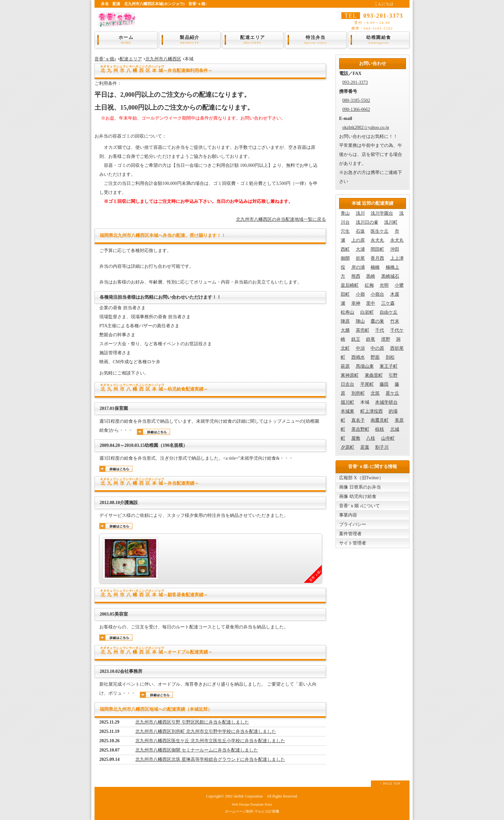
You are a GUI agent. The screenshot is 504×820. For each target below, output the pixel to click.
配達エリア (253, 40)
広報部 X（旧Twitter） (361, 478)
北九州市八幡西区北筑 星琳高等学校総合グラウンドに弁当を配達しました (210, 759)
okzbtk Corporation (248, 796)
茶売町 (363, 330)
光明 (384, 285)
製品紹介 (190, 40)
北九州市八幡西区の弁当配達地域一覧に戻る (281, 219)
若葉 (365, 447)
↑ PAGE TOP (390, 784)
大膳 (345, 330)
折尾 (360, 258)
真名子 (358, 420)
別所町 (358, 393)
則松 (390, 357)
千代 (380, 330)
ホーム (126, 40)
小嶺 (360, 294)
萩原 (345, 366)
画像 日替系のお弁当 (360, 487)
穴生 (345, 231)
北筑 (375, 393)
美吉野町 (360, 429)
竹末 (395, 321)
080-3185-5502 (356, 100)
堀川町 (347, 402)
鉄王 (356, 339)
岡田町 (377, 249)
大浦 (360, 249)
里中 (371, 303)
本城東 (347, 411)
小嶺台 (377, 294)
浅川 (360, 213)
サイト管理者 (353, 543)
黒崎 (371, 276)
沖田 (395, 249)
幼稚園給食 (379, 40)
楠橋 (375, 267)
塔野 (386, 339)
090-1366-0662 (356, 109)
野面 (375, 357)
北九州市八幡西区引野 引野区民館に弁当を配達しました (192, 722)
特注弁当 (316, 40)
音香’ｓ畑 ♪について (360, 506)
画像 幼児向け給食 (358, 496)
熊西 (356, 276)
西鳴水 (358, 357)
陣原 (345, 321)
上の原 (358, 240)
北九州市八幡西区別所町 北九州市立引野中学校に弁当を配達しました (206, 731)
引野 (393, 375)
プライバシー (353, 524)
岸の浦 (358, 267)
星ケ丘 (392, 393)
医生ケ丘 (380, 231)
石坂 (360, 231)
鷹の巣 (377, 321)
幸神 (356, 303)
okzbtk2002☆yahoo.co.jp (366, 127)
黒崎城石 (390, 276)
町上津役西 (372, 411)
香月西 (377, 258)
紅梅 (369, 285)
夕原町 (347, 447)
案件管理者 (350, 534)
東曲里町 (374, 375)
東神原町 (350, 375)
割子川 (382, 447)
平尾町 (367, 384)
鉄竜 (371, 339)
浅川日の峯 (367, 222)
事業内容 (348, 515)
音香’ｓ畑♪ (105, 59)
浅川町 (391, 222)
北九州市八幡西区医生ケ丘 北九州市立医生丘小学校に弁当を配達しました (210, 741)
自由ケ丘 (389, 312)
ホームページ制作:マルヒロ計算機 (252, 811)
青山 (345, 213)
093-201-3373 (355, 82)
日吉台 (347, 384)
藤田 (384, 384)
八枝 (371, 438)
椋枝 (380, 429)
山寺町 (388, 438)
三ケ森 (388, 303)
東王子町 (389, 366)
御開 (345, 258)
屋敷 (356, 438)
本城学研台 (386, 402)
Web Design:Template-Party (252, 804)
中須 (360, 348)
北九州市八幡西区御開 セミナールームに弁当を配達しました (197, 750)
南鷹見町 (380, 420)
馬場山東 (365, 366)
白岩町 (367, 312)
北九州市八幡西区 (163, 59)
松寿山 (347, 312)
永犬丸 (377, 240)
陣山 (360, 321)
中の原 (377, 348)
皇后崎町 (350, 285)
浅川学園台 (382, 213)
